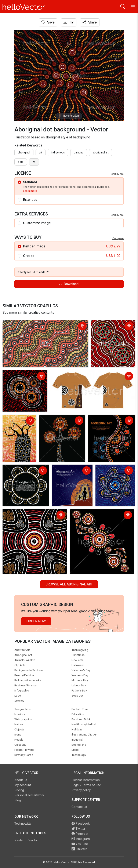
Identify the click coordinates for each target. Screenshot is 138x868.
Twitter (78, 829)
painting (79, 152)
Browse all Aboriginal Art (69, 584)
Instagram (81, 839)
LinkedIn (79, 849)
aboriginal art (101, 152)
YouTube (80, 844)
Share (90, 22)
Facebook (81, 824)
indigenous (58, 152)
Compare (118, 238)
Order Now (36, 621)
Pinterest (80, 834)
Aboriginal (24, 152)
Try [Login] (69, 22)
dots (21, 162)
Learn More (117, 174)
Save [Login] (48, 22)
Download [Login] (69, 284)
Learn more (30, 191)
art (41, 152)
